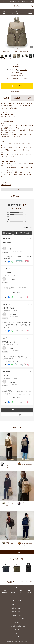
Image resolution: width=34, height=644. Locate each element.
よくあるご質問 (17, 615)
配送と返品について (6, 185)
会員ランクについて (17, 608)
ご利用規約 (17, 630)
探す (17, 12)
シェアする (17, 190)
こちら (25, 79)
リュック (5, 583)
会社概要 (17, 622)
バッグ (30, 581)
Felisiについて (17, 601)
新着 (4, 12)
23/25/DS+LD (11, 583)
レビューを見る (23, 70)
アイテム (11, 12)
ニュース (23, 12)
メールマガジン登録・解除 (17, 619)
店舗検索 (30, 12)
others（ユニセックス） (18, 581)
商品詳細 (17, 98)
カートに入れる (17, 86)
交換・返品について (17, 612)
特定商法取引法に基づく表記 (17, 626)
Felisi (17, 64)
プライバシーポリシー (17, 633)
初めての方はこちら (17, 604)
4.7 (24, 204)
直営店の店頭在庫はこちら (17, 92)
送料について (4, 182)
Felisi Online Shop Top (6, 581)
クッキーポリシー (17, 637)
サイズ (28, 98)
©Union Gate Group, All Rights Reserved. (17, 641)
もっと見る (17, 552)
